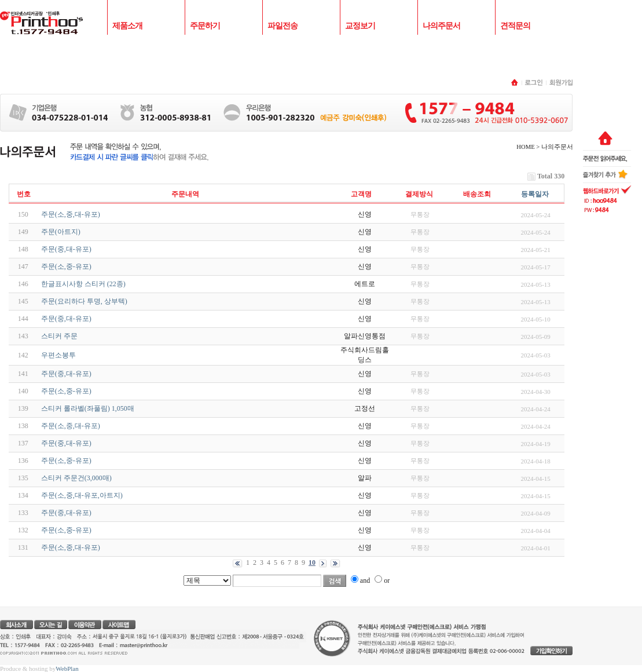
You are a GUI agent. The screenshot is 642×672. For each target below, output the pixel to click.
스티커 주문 (59, 336)
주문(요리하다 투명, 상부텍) (84, 301)
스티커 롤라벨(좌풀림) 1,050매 (88, 408)
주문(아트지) (61, 232)
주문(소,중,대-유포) (71, 214)
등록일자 (535, 194)
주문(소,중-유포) (66, 266)
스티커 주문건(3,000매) (76, 478)
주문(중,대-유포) (66, 249)
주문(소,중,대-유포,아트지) (82, 495)
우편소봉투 (58, 355)
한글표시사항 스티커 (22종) (83, 284)
